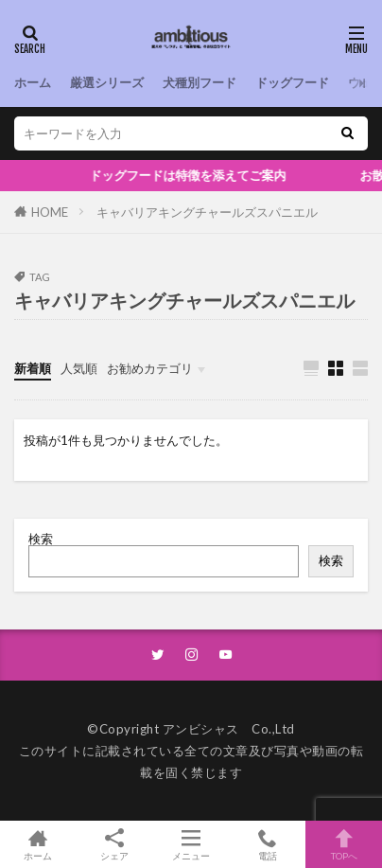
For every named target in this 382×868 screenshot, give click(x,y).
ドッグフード (292, 82)
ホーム (33, 82)
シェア (115, 845)
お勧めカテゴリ (150, 368)
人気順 (79, 368)
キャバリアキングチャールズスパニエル (207, 212)
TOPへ (344, 844)
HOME (50, 212)
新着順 (33, 368)
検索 (41, 539)
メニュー (191, 844)
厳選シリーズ (107, 82)
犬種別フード (200, 82)
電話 (267, 844)
